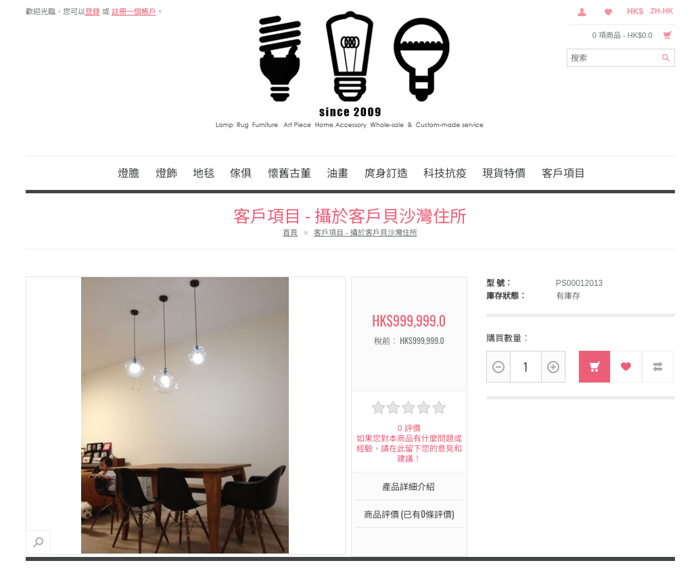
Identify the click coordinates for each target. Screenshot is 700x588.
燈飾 (166, 172)
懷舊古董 (289, 172)
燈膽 (129, 172)
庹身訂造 (386, 172)
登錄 (93, 11)
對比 (658, 367)
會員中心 (582, 12)
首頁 (290, 232)
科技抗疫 (445, 172)
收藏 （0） (609, 12)
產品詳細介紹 (409, 486)
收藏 (626, 367)
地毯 (204, 172)
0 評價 (409, 428)
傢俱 (241, 172)
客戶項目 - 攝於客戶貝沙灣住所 (366, 232)
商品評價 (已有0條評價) (409, 514)
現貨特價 (504, 172)
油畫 (337, 172)
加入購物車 (595, 367)
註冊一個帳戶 (134, 11)
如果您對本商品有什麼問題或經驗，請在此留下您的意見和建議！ (409, 449)
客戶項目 (563, 172)
